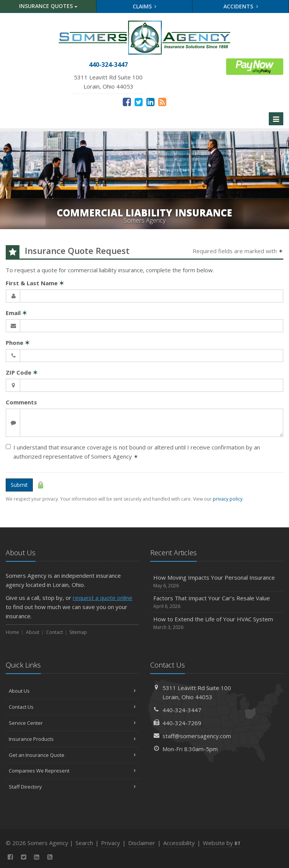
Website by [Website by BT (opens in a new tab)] (222, 843)
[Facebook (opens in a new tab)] (127, 102)
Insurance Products (72, 739)
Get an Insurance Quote (72, 755)
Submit (19, 485)
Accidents (241, 6)
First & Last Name (35, 283)
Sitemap (78, 632)
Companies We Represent (72, 771)
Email (16, 313)
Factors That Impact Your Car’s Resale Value (217, 602)
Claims (145, 6)
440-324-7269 (182, 723)
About (33, 632)
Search (84, 843)
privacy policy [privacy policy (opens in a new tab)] (228, 499)
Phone (18, 343)
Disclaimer (142, 843)
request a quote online (103, 598)
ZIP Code (22, 372)
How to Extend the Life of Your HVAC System (217, 623)
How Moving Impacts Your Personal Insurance (217, 581)
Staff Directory (72, 787)
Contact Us (72, 707)
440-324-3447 (182, 710)
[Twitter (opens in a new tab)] (139, 102)
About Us (72, 691)
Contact (55, 632)
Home (12, 632)
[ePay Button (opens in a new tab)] (255, 66)
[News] (162, 102)
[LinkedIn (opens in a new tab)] (150, 102)
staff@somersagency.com (197, 736)
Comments (21, 402)
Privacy (111, 843)
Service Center (72, 723)
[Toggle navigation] (276, 119)
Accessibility (179, 843)
